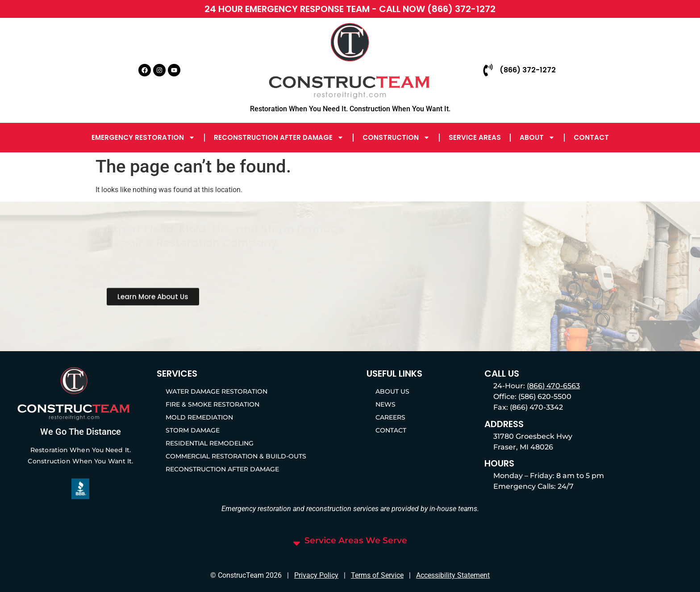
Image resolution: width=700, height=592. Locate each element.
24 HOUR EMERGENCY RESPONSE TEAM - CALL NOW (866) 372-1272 (350, 9)
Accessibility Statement (453, 575)
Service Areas (475, 137)
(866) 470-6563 (553, 386)
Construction (396, 137)
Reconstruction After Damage (279, 137)
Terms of (365, 575)
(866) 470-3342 (536, 407)
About (537, 137)
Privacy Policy (316, 575)
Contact (591, 137)
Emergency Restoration (143, 137)
